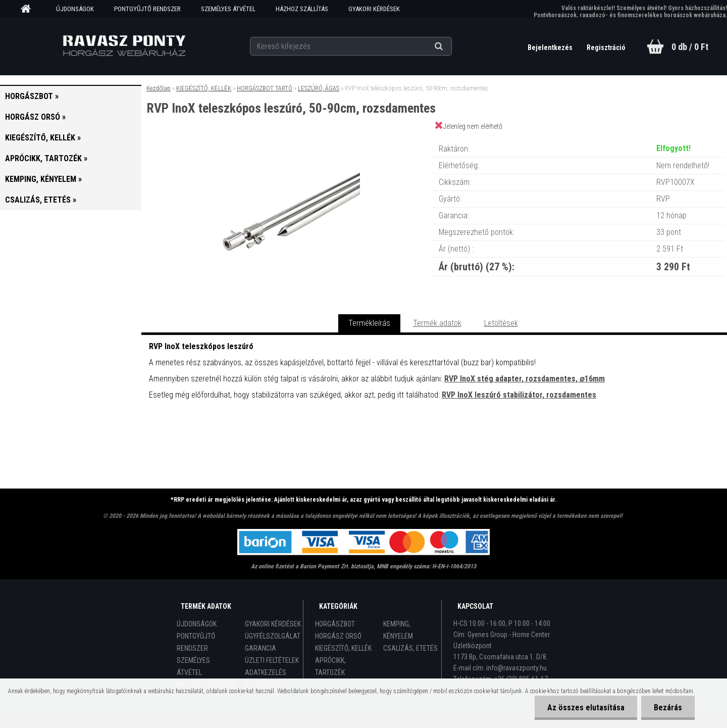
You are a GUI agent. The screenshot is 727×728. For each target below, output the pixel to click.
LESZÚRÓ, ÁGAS (319, 88)
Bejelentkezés (551, 47)
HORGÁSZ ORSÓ (338, 636)
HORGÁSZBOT (335, 624)
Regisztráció (606, 47)
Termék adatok (437, 323)
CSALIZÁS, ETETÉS (410, 648)
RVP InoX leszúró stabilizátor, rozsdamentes (519, 395)
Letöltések (501, 323)
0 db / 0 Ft (690, 47)
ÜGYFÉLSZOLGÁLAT (273, 636)
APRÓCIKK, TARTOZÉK (330, 666)
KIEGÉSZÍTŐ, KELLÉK (204, 88)
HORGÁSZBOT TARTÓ (265, 88)
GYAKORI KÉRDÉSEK (374, 9)
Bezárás (668, 708)
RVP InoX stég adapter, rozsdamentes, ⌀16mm (525, 379)
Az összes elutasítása (586, 708)
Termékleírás (369, 323)
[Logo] (124, 46)
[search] (451, 46)
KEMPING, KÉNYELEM (398, 630)
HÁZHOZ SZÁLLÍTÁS (302, 9)
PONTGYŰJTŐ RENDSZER (147, 9)
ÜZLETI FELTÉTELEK (272, 660)
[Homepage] (29, 9)
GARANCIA (261, 648)
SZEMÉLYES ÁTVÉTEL (228, 9)
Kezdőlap (159, 88)
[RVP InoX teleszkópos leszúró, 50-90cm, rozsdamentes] (287, 139)
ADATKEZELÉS (266, 672)
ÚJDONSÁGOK (75, 9)
